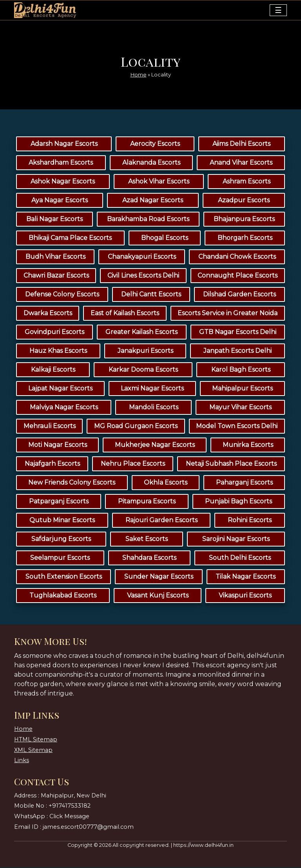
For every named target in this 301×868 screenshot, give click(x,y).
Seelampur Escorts (60, 558)
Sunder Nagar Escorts (159, 577)
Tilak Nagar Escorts (246, 577)
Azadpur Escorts (244, 201)
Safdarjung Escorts (61, 539)
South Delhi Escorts (240, 558)
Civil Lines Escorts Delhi (143, 276)
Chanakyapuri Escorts (142, 257)
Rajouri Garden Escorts (161, 520)
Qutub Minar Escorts (62, 520)
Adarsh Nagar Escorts (64, 144)
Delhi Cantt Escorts (151, 295)
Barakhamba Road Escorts (148, 219)
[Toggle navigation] (278, 10)
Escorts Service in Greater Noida (228, 313)
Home (139, 74)
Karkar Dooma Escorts (143, 370)
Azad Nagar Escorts (153, 201)
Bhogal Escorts (165, 238)
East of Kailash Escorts (125, 313)
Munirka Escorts (248, 445)
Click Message (69, 816)
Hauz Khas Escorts (58, 351)
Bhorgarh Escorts (245, 238)
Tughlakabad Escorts (63, 596)
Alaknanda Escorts (151, 163)
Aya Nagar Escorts (60, 201)
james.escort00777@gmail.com (88, 827)
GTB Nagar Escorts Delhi (238, 332)
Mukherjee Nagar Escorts (155, 445)
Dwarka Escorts (48, 313)
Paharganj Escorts (244, 483)
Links (22, 760)
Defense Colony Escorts (62, 295)
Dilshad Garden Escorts (239, 295)
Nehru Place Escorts (133, 464)
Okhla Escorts (166, 483)
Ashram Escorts (247, 182)
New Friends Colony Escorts (72, 483)
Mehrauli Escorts (50, 426)
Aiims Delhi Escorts (241, 144)
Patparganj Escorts (59, 502)
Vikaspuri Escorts (245, 596)
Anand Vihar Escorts (241, 163)
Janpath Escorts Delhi (238, 351)
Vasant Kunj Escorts (158, 596)
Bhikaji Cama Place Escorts (70, 238)
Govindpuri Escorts (54, 332)
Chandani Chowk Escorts (237, 257)
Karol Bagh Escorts (241, 370)
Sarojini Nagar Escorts (236, 539)
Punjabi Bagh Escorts (238, 502)
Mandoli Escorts (154, 408)
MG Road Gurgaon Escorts (136, 426)
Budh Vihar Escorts (55, 257)
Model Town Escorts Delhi (237, 426)
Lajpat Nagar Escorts (60, 389)
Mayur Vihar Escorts (240, 408)
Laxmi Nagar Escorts (152, 389)
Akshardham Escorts (61, 163)
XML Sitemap (33, 750)
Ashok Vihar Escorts (159, 182)
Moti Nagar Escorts (58, 445)
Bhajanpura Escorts (244, 219)
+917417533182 (70, 806)
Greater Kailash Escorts (141, 332)
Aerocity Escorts (155, 144)
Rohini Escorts (250, 520)
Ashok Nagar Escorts (63, 182)
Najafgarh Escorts (52, 464)
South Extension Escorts (64, 577)
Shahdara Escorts (149, 558)
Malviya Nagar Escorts (64, 408)
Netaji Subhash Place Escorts (231, 464)
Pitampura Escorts (147, 502)
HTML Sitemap (36, 739)
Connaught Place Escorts (238, 276)
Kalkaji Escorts (53, 370)
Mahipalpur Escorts (242, 389)
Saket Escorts (147, 539)
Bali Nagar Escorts (54, 219)
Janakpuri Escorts (145, 351)
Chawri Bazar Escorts (56, 276)
